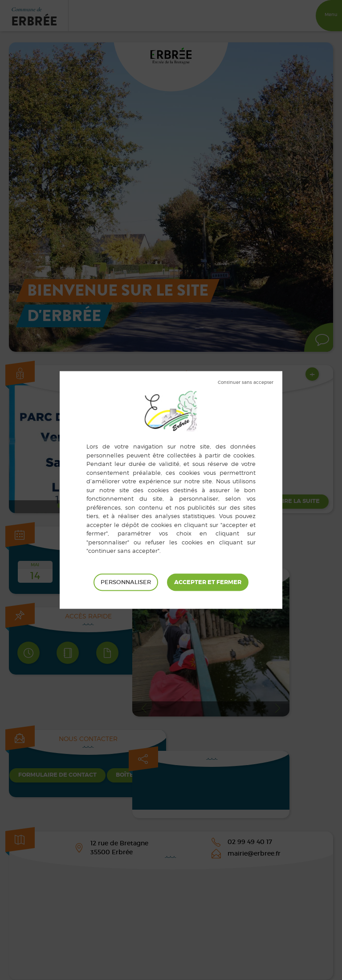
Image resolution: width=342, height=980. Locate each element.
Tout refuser (246, 383)
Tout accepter (208, 582)
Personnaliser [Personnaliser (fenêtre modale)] (126, 582)
